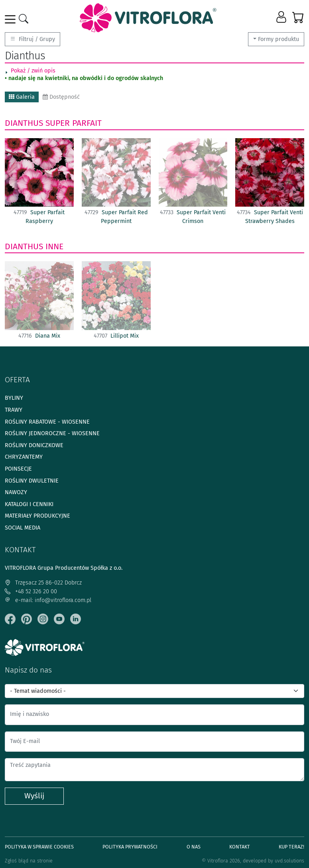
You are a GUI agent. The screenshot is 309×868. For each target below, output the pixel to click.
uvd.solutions (289, 861)
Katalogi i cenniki (29, 504)
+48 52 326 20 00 (31, 591)
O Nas (194, 847)
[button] (282, 18)
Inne (54, 246)
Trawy (14, 410)
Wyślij (34, 796)
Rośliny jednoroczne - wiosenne (52, 433)
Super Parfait (74, 123)
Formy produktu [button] (278, 39)
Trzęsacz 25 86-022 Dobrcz (43, 583)
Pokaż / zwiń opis (33, 71)
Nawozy (16, 492)
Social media (23, 528)
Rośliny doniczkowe (34, 445)
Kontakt (240, 847)
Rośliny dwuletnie (32, 481)
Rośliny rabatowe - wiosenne (47, 422)
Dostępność (61, 97)
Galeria (22, 97)
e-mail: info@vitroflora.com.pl (48, 600)
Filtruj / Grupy (32, 39)
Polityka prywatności (130, 847)
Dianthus (24, 123)
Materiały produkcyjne (37, 516)
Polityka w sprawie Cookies (39, 847)
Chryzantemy (24, 457)
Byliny (14, 398)
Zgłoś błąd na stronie (29, 861)
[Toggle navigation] (12, 19)
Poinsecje (18, 469)
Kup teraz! (291, 847)
